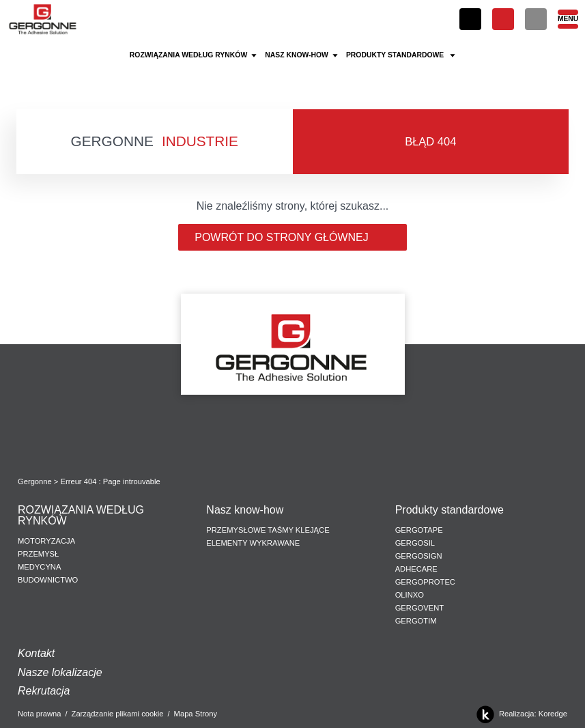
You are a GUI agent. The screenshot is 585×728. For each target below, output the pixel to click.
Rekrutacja (44, 691)
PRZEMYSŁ (38, 554)
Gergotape (419, 530)
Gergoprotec (425, 582)
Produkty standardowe (451, 510)
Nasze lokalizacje (60, 672)
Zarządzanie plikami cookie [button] (118, 714)
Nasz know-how (245, 510)
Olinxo (410, 595)
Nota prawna (39, 714)
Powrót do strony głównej (292, 237)
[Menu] (567, 19)
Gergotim (416, 621)
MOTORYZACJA (46, 541)
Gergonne (35, 481)
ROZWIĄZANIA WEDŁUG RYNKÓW (81, 516)
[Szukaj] (536, 19)
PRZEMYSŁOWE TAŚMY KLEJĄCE (268, 530)
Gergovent (419, 608)
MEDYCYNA (39, 567)
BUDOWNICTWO (48, 580)
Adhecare (416, 569)
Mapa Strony (196, 714)
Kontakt (36, 653)
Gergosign (419, 556)
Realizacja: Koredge (519, 714)
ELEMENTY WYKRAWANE (253, 543)
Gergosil (415, 543)
